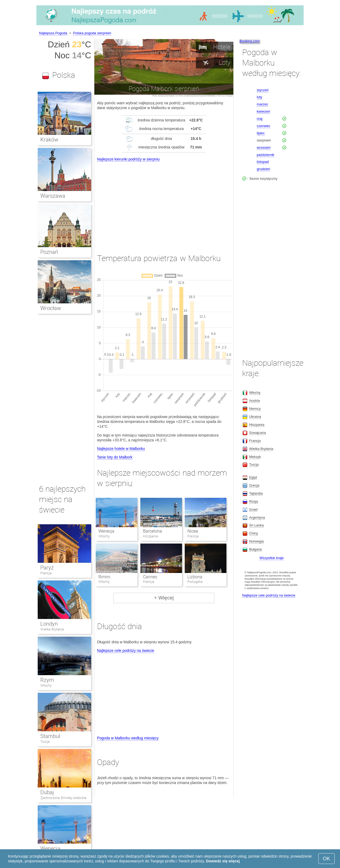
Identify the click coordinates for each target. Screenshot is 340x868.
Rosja (254, 501)
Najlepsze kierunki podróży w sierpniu (128, 159)
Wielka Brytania (52, 629)
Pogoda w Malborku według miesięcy (128, 738)
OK (327, 859)
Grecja (254, 485)
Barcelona (152, 531)
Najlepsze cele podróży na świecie (126, 651)
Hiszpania (257, 425)
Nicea (193, 531)
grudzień (264, 169)
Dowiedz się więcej (223, 861)
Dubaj (47, 792)
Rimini (104, 577)
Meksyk (255, 457)
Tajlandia (256, 493)
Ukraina (255, 417)
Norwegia (256, 541)
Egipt (253, 477)
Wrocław (51, 308)
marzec (263, 104)
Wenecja (106, 531)
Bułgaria (256, 549)
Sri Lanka (256, 525)
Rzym (47, 680)
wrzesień (264, 148)
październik (266, 155)
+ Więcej (164, 598)
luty (260, 97)
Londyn (49, 624)
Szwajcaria (258, 433)
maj (260, 119)
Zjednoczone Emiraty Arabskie (63, 798)
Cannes (150, 577)
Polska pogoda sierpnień (92, 33)
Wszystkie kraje (272, 558)
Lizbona (195, 577)
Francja (46, 573)
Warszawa (53, 196)
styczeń (263, 90)
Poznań (49, 252)
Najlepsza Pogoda (53, 33)
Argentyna (257, 517)
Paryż (47, 568)
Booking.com (250, 41)
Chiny (254, 533)
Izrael (253, 509)
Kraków (49, 140)
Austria (254, 401)
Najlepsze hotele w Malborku (121, 449)
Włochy (46, 685)
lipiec (261, 133)
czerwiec (264, 126)
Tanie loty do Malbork (115, 457)
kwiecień (264, 111)
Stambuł (50, 736)
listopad (263, 162)
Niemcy (255, 409)
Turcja (45, 742)
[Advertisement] (164, 203)
